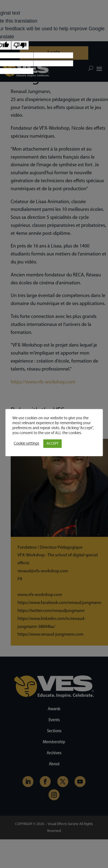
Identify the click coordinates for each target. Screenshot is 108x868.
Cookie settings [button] (26, 444)
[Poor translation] (20, 45)
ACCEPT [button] (52, 444)
